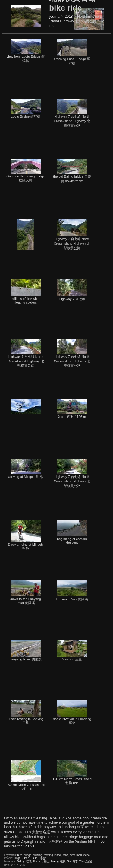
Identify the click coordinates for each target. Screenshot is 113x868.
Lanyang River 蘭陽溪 (72, 590)
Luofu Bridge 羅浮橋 (26, 109)
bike (20, 855)
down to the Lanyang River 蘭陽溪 (26, 592)
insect (58, 855)
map (66, 855)
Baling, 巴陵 (24, 861)
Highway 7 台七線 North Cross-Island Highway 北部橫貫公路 (72, 113)
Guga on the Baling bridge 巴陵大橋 (26, 171)
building (38, 855)
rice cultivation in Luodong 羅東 (72, 712)
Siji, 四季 (72, 861)
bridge (28, 855)
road (79, 855)
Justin (26, 858)
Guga (17, 858)
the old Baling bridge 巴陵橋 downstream (72, 171)
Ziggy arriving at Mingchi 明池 (25, 535)
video (86, 855)
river (72, 855)
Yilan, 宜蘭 (86, 861)
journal (55, 17)
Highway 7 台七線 (72, 290)
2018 (69, 17)
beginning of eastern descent (72, 532)
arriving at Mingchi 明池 (26, 469)
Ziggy (42, 858)
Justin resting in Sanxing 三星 (25, 712)
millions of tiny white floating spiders (26, 292)
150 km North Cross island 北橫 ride (26, 775)
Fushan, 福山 (41, 861)
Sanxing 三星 (72, 650)
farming (48, 855)
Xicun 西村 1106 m (72, 409)
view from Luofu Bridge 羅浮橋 (26, 51)
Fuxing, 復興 (58, 861)
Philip (34, 858)
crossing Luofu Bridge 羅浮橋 (72, 52)
